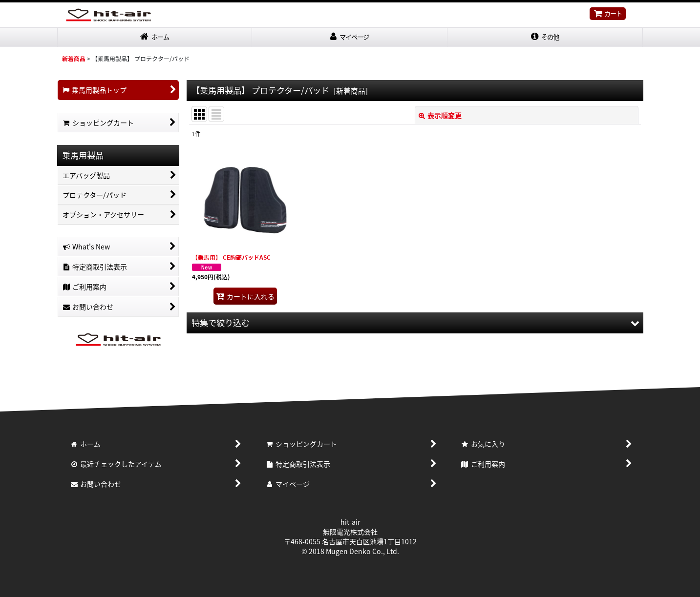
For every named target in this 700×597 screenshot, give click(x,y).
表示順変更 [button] (440, 116)
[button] (545, 38)
